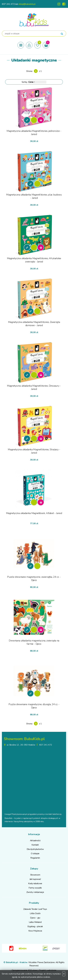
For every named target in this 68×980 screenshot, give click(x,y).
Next (64, 948)
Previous (4, 948)
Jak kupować (35, 879)
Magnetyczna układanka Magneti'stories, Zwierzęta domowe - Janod (34, 324)
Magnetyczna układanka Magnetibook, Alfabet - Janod (34, 513)
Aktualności (35, 841)
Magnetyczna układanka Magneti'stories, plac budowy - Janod (34, 196)
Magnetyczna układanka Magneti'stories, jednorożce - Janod (34, 133)
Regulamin (35, 858)
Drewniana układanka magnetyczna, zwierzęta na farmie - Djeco (34, 642)
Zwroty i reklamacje (35, 892)
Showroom (35, 875)
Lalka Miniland (35, 922)
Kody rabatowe (35, 883)
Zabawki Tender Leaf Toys (35, 909)
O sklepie (35, 854)
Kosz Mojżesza (35, 931)
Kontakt (35, 845)
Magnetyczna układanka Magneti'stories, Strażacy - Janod (34, 451)
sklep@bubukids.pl (27, 4)
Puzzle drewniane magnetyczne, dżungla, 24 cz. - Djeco (34, 706)
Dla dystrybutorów (35, 849)
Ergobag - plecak (35, 926)
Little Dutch (35, 913)
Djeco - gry (35, 918)
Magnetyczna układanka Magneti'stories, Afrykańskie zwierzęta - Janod (34, 260)
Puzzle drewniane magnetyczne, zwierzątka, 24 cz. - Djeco (34, 579)
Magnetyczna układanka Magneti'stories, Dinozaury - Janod (34, 387)
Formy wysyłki (35, 888)
